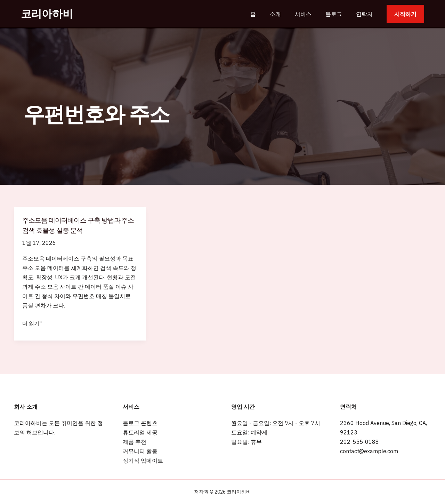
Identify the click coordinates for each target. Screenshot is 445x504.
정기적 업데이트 (143, 461)
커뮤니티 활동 (140, 451)
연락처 (366, 14)
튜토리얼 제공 (140, 432)
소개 (285, 14)
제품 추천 (135, 442)
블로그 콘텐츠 (140, 423)
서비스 (310, 14)
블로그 (338, 14)
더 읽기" (33, 323)
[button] (405, 14)
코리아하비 (47, 14)
